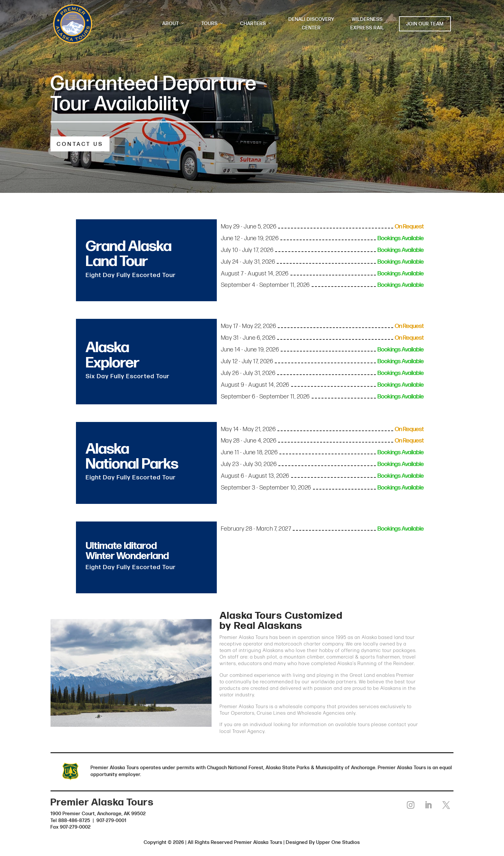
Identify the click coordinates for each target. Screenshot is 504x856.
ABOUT (174, 24)
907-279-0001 (111, 820)
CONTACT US (80, 144)
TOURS (213, 24)
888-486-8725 (74, 820)
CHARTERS (256, 24)
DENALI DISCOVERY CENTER (311, 24)
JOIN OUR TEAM (425, 24)
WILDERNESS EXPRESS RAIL (367, 24)
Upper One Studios (338, 842)
